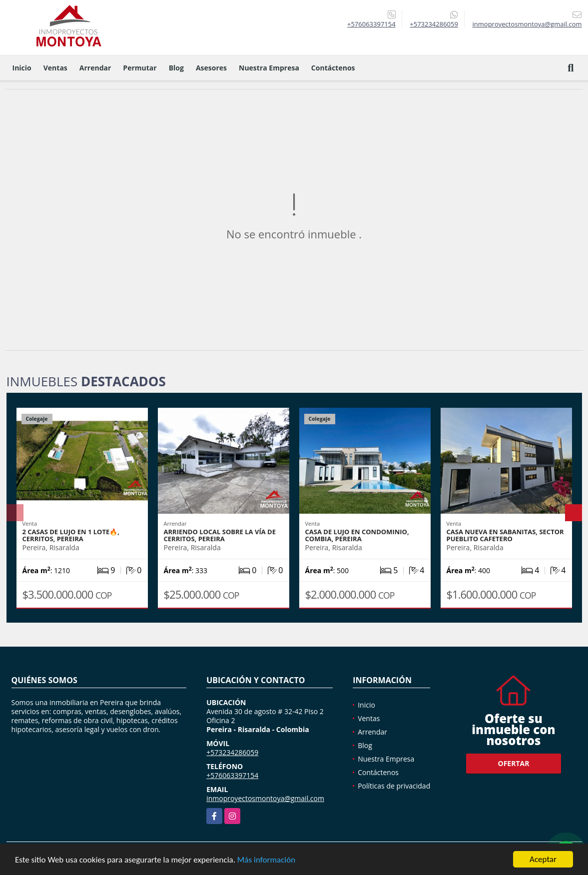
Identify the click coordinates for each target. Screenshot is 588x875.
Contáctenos (333, 68)
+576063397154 (371, 24)
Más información (266, 860)
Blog (176, 68)
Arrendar (95, 68)
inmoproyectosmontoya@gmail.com (265, 798)
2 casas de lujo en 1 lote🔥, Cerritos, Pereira (71, 535)
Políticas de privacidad (394, 786)
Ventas (55, 68)
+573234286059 (434, 24)
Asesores (211, 68)
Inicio (22, 68)
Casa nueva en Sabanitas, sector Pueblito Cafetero (505, 535)
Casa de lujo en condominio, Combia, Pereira (357, 535)
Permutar (140, 68)
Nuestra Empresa (269, 68)
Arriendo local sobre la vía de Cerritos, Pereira (220, 535)
